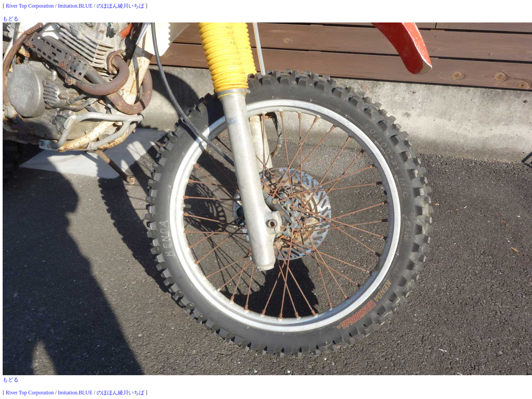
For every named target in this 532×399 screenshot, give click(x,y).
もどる (11, 19)
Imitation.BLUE (75, 6)
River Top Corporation (30, 6)
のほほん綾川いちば (120, 6)
